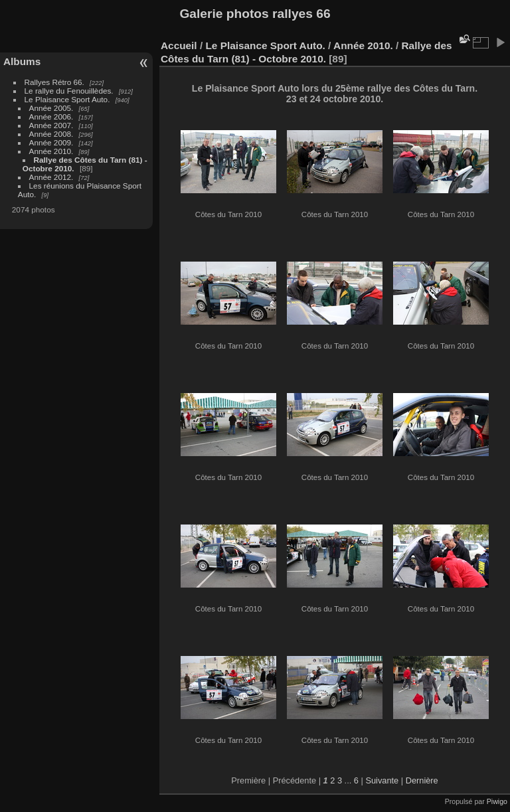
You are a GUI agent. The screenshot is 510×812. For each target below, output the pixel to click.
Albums (22, 61)
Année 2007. (51, 125)
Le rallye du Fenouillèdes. (69, 91)
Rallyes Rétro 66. (54, 82)
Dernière (422, 780)
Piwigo (497, 801)
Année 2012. (51, 177)
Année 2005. (51, 108)
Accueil (179, 45)
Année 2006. (51, 117)
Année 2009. (51, 142)
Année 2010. (51, 151)
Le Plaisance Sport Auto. (67, 99)
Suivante (382, 780)
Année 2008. (51, 134)
